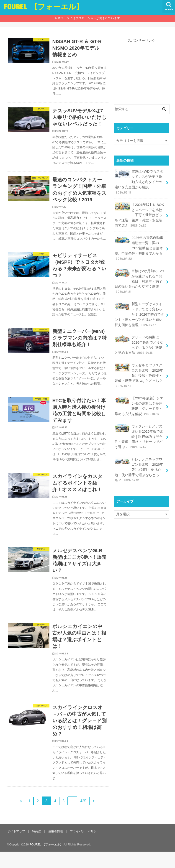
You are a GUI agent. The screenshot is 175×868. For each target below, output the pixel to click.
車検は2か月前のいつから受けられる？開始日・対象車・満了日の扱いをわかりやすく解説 (139, 278)
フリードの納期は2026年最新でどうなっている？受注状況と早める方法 (139, 340)
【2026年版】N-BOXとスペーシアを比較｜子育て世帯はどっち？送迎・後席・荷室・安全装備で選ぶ (139, 214)
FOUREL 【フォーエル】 (44, 6)
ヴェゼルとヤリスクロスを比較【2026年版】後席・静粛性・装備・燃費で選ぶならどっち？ (139, 370)
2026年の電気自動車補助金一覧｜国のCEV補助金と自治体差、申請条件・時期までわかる (139, 246)
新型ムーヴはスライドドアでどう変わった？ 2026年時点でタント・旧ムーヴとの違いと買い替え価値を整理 (139, 311)
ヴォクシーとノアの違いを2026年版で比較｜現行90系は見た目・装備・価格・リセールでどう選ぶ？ (139, 430)
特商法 (36, 848)
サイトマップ (16, 848)
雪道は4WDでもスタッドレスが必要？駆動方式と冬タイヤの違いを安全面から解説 (139, 181)
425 (84, 817)
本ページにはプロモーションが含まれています (89, 18)
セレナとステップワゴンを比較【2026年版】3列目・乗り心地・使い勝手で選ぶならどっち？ (139, 462)
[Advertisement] (142, 66)
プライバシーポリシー (83, 848)
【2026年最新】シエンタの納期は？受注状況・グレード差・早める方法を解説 (139, 400)
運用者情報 (55, 848)
